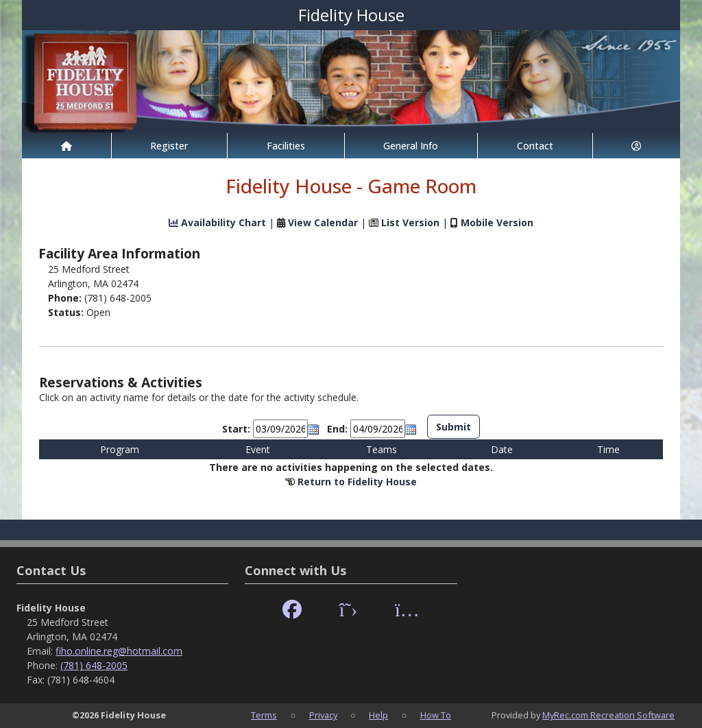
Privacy (323, 715)
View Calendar (323, 222)
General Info (411, 146)
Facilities (286, 146)
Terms (264, 715)
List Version (410, 222)
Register (169, 146)
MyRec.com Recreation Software (608, 715)
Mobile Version (497, 222)
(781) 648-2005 (94, 665)
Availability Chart (217, 222)
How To (436, 715)
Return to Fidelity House (357, 482)
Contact (535, 146)
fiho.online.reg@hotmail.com (119, 651)
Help (378, 715)
